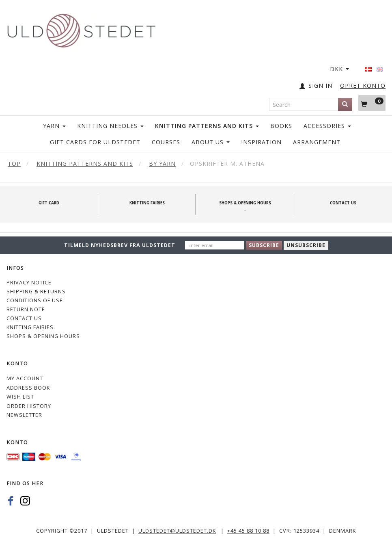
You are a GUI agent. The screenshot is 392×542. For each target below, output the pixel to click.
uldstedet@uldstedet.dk (177, 531)
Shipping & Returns (36, 292)
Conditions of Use (35, 300)
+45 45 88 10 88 (248, 531)
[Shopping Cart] (372, 103)
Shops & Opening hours (43, 336)
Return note (26, 309)
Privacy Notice (29, 283)
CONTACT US (24, 318)
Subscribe (264, 245)
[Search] (345, 104)
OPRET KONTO (363, 86)
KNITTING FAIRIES (30, 327)
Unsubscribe (306, 245)
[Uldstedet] (81, 29)
